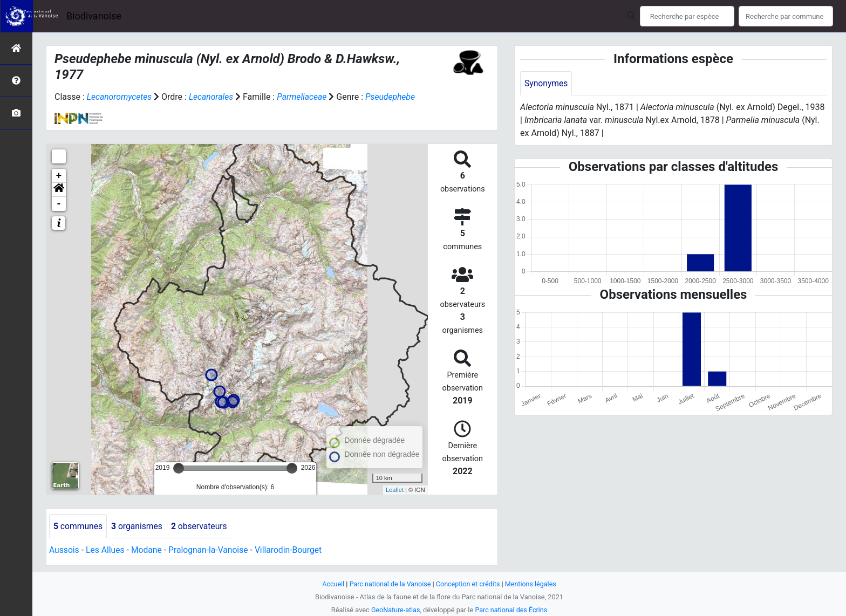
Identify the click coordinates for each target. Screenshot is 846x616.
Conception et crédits (469, 584)
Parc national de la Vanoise (389, 584)
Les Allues (106, 550)
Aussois (64, 550)
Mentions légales (532, 584)
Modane (148, 550)
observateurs (202, 526)
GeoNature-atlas (395, 610)
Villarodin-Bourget (293, 550)
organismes (138, 526)
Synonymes (547, 83)
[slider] (179, 468)
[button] (59, 190)
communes (79, 526)
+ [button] (59, 176)
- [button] (59, 204)
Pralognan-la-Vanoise (211, 550)
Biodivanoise (94, 16)
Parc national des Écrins (512, 610)
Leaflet (395, 490)
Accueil (331, 584)
